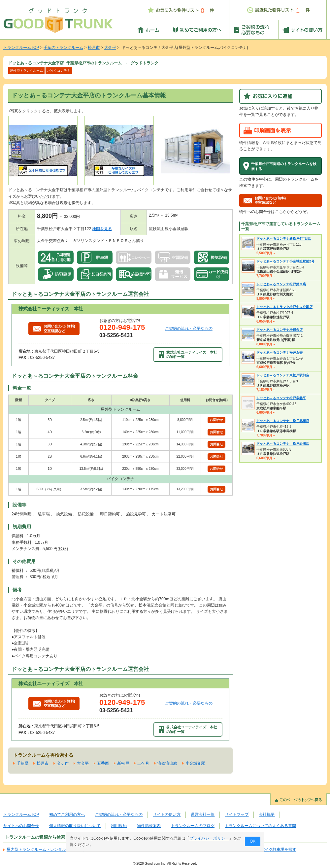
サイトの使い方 (167, 815)
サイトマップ (237, 815)
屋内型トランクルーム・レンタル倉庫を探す (46, 850)
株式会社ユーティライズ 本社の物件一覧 (188, 354)
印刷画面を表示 (273, 130)
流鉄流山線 (167, 763)
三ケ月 (143, 763)
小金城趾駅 (195, 763)
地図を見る (102, 229)
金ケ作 (63, 763)
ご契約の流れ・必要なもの (189, 329)
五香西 (103, 763)
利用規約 (119, 826)
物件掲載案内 (149, 826)
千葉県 (22, 763)
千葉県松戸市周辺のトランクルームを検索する (284, 166)
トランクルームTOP (21, 48)
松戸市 (94, 48)
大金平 (110, 48)
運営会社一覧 (203, 815)
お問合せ (216, 420)
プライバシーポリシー (209, 838)
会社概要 (267, 815)
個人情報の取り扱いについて (75, 826)
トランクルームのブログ (193, 826)
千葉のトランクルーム (63, 48)
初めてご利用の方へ (67, 815)
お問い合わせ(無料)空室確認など (54, 328)
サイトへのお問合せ (21, 826)
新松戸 (123, 763)
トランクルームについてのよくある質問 (260, 826)
